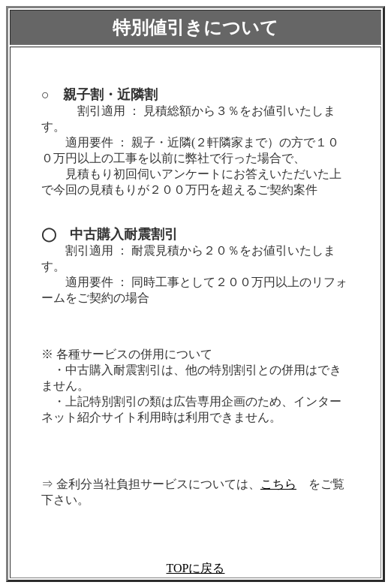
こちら (278, 484)
